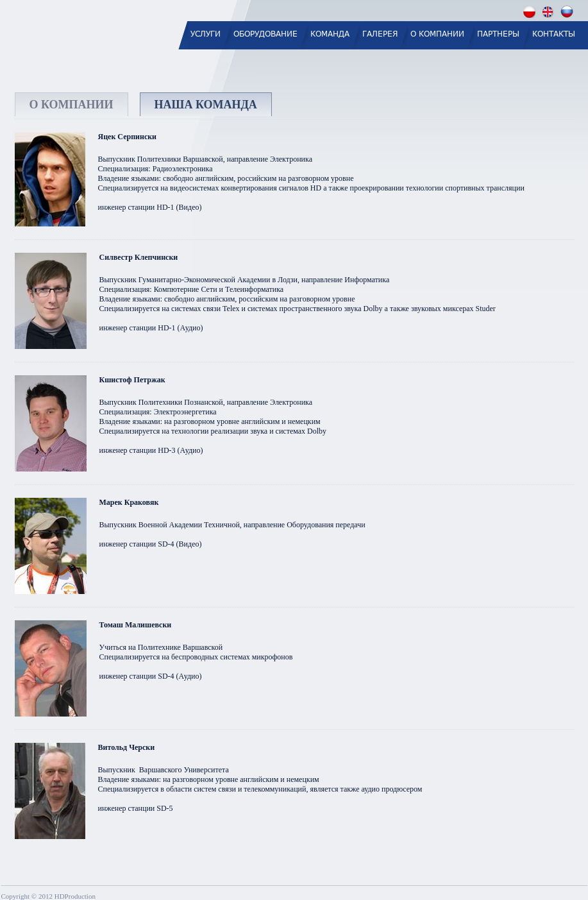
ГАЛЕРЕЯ (380, 34)
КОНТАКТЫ (554, 34)
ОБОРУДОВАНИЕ (265, 34)
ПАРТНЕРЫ (498, 34)
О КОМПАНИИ (437, 34)
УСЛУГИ (206, 34)
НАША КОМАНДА (206, 105)
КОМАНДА (330, 34)
